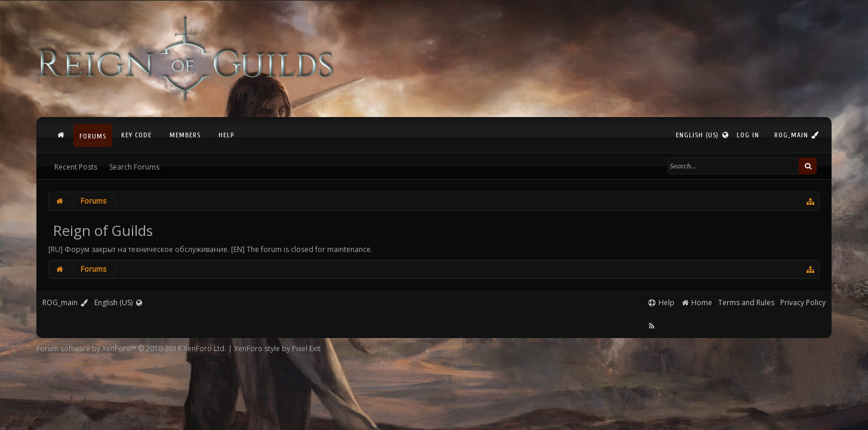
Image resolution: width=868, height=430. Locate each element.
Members (185, 135)
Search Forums (134, 167)
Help (226, 135)
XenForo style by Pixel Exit (277, 348)
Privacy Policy (803, 302)
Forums (93, 136)
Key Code (136, 135)
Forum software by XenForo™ (131, 348)
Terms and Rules (746, 302)
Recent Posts (76, 167)
